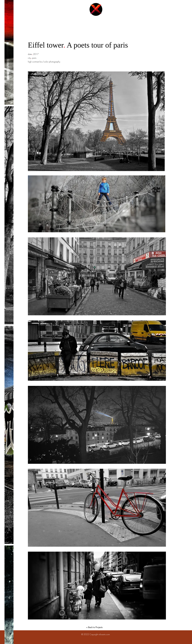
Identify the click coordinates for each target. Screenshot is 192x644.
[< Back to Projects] (94, 627)
